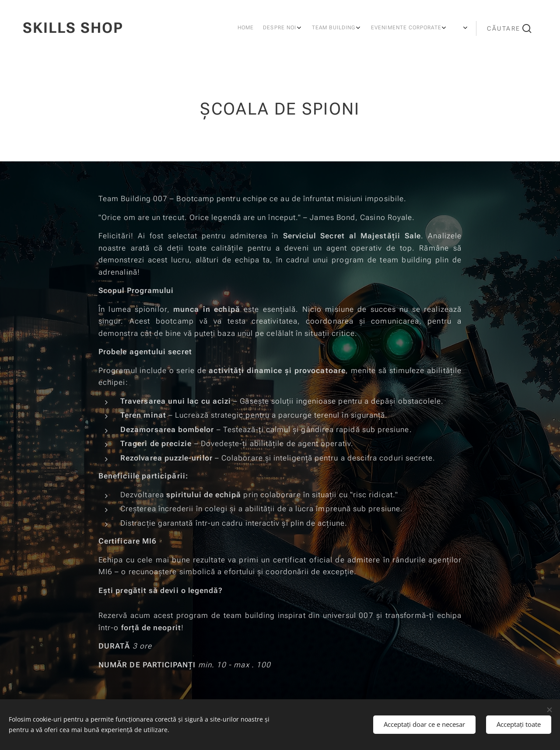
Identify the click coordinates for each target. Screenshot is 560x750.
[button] (509, 28)
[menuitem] (388, 28)
